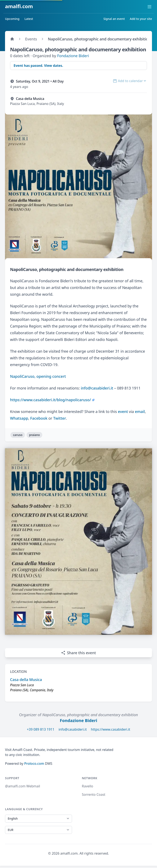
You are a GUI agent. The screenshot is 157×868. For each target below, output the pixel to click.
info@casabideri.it (97, 388)
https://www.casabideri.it (111, 729)
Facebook (39, 418)
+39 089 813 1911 (41, 729)
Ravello (88, 786)
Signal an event (114, 19)
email (140, 411)
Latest (29, 19)
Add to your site (141, 19)
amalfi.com (19, 6)
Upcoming (12, 19)
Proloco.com (34, 764)
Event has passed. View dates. (38, 66)
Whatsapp (19, 418)
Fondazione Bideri (73, 56)
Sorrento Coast (94, 794)
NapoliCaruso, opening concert (38, 376)
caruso (18, 435)
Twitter (60, 418)
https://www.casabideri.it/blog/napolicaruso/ (51, 400)
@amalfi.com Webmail (23, 786)
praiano (34, 435)
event (123, 411)
